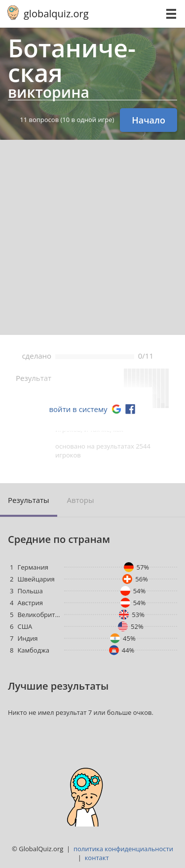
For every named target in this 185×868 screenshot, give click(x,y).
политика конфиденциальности (123, 849)
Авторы (81, 500)
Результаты (29, 500)
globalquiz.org (56, 14)
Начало (148, 120)
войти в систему (78, 409)
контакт (97, 858)
